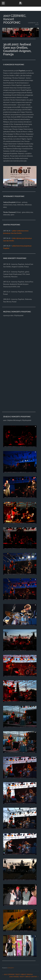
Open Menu (3, 3)
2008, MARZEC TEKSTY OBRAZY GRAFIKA (24, 977)
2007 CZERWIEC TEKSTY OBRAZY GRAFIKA (17, 974)
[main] (20, 495)
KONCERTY (11, 968)
